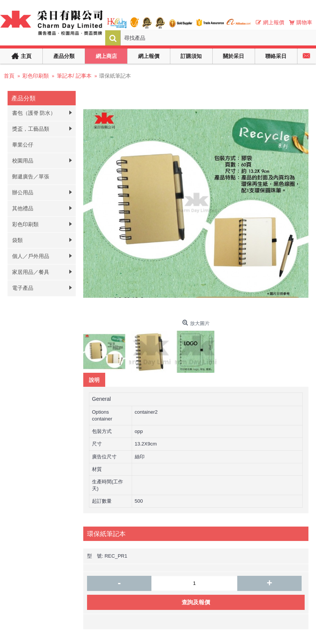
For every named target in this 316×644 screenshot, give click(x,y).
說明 (94, 380)
